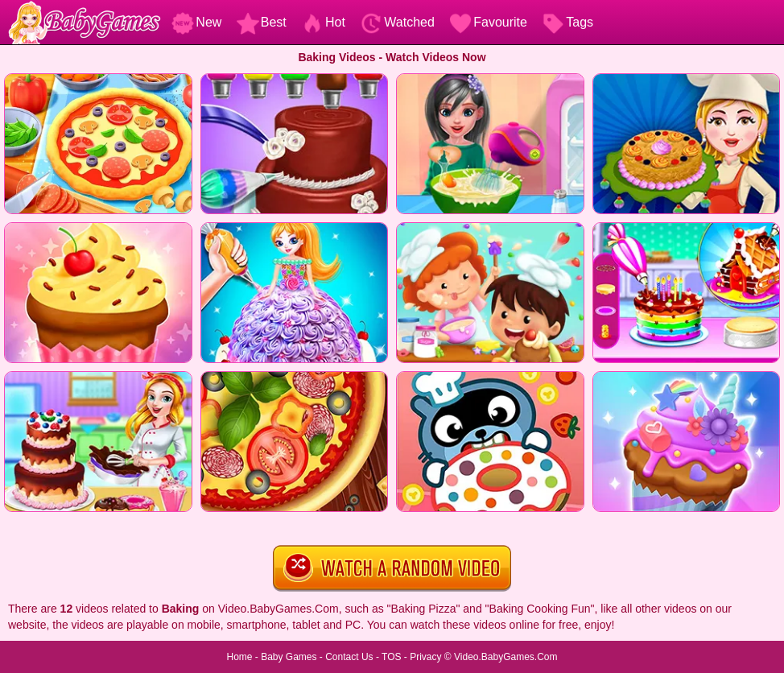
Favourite (488, 22)
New (196, 22)
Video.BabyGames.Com (506, 657)
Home (239, 657)
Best (262, 22)
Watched (397, 22)
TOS (391, 657)
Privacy (425, 657)
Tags (567, 22)
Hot (323, 22)
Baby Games (289, 657)
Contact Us (349, 657)
